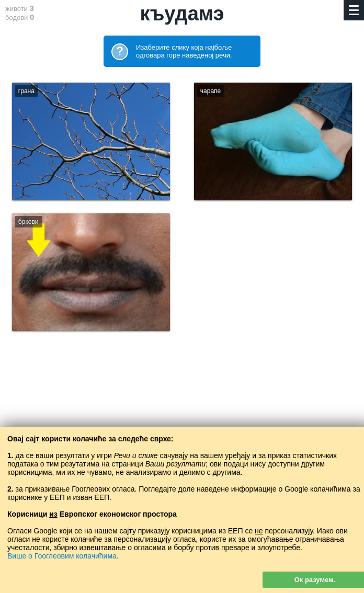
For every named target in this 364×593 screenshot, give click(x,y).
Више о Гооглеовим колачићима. (63, 556)
